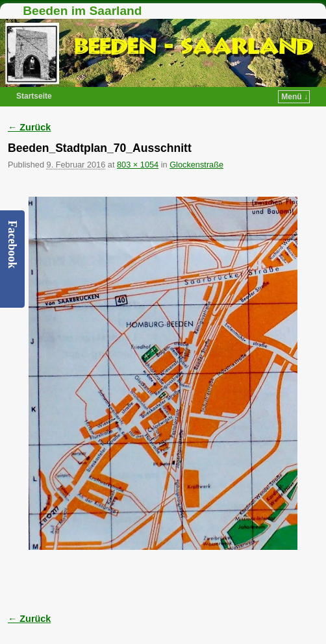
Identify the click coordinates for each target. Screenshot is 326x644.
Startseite (34, 96)
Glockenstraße (196, 165)
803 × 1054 (138, 165)
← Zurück (29, 127)
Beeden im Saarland (82, 11)
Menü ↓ (295, 97)
